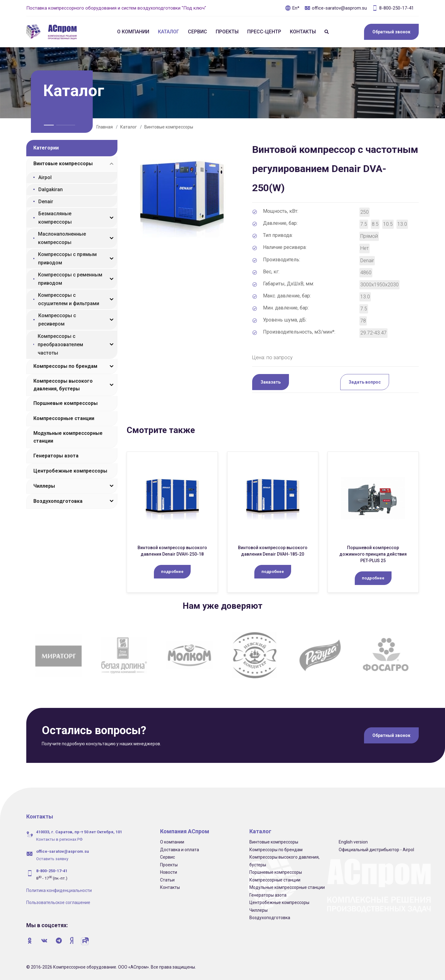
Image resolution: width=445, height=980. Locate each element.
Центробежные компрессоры (70, 471)
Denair (46, 202)
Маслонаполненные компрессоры (62, 238)
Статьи (167, 880)
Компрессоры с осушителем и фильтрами (69, 299)
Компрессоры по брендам (65, 366)
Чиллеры (44, 486)
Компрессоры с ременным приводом (70, 279)
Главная (105, 127)
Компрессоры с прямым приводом (67, 259)
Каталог (169, 32)
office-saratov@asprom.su (336, 8)
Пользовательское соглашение (58, 902)
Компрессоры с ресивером (57, 320)
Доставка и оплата (180, 850)
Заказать (271, 382)
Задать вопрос (365, 382)
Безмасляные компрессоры (55, 218)
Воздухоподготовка (58, 501)
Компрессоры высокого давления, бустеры (63, 385)
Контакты (303, 32)
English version (353, 842)
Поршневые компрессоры (66, 403)
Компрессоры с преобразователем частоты (60, 345)
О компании (133, 32)
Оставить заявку (52, 859)
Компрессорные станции (64, 418)
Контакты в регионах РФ (59, 839)
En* (292, 8)
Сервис (197, 32)
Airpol (45, 177)
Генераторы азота (56, 456)
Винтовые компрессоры (169, 127)
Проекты (227, 32)
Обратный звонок (391, 32)
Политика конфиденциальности (59, 890)
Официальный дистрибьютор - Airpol (376, 850)
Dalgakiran (51, 189)
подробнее (172, 572)
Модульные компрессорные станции (68, 437)
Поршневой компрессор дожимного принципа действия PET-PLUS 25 (373, 554)
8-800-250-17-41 (393, 8)
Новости (169, 872)
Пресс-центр (264, 32)
